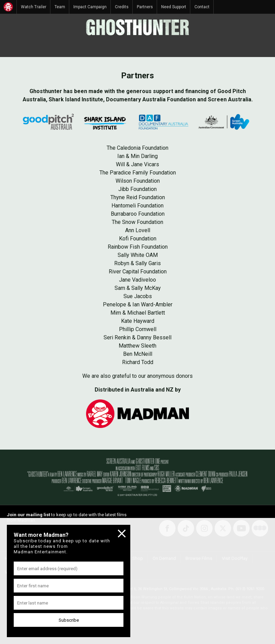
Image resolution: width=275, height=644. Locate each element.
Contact (202, 7)
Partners (145, 7)
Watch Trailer (34, 7)
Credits (122, 7)
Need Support (174, 7)
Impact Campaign (90, 7)
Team (60, 7)
